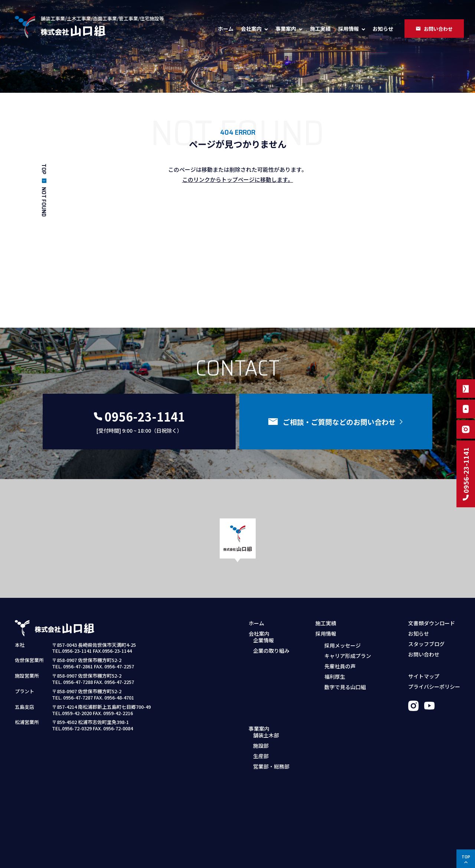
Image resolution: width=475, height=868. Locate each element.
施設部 (261, 688)
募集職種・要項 (338, 698)
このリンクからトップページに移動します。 (238, 179)
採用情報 (348, 29)
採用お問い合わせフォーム (351, 708)
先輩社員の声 (340, 666)
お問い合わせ (424, 654)
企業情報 (263, 645)
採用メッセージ (343, 645)
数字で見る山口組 (345, 687)
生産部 (261, 698)
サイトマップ (424, 676)
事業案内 (286, 29)
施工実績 (320, 29)
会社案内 (251, 29)
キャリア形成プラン (348, 655)
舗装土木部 (266, 677)
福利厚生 (335, 676)
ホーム (226, 29)
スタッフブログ (426, 644)
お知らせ (383, 29)
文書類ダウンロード (432, 623)
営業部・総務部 (271, 708)
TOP (44, 169)
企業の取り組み (271, 655)
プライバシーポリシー (434, 687)
